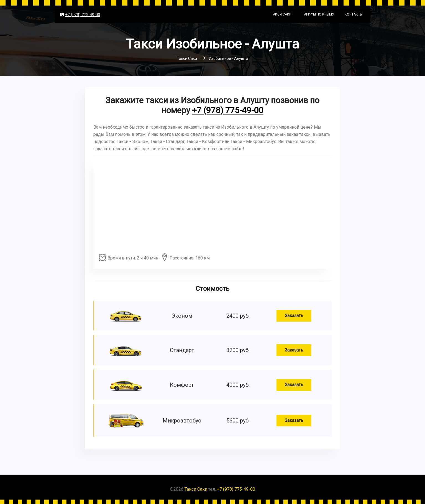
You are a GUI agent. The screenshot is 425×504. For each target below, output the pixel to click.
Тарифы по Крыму (318, 14)
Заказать (294, 316)
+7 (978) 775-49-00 (83, 14)
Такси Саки (281, 14)
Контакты (354, 14)
